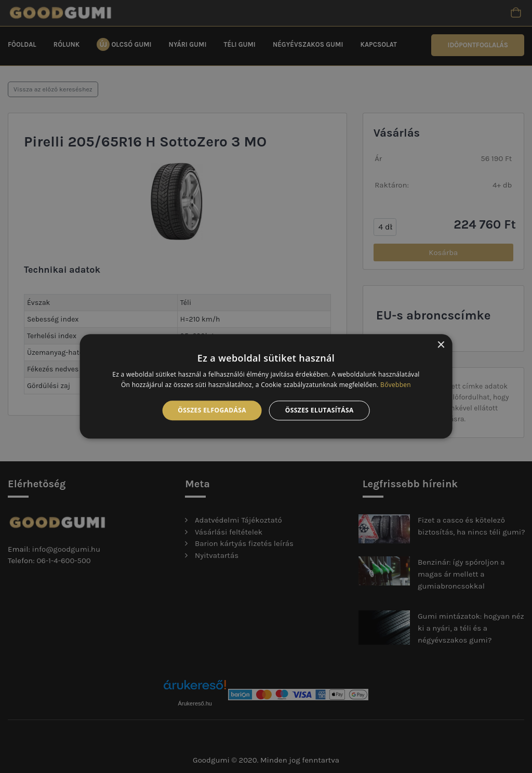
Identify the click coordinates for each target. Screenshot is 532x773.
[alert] (266, 386)
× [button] (440, 345)
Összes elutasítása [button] (320, 410)
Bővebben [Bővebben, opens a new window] (396, 385)
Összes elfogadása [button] (212, 410)
